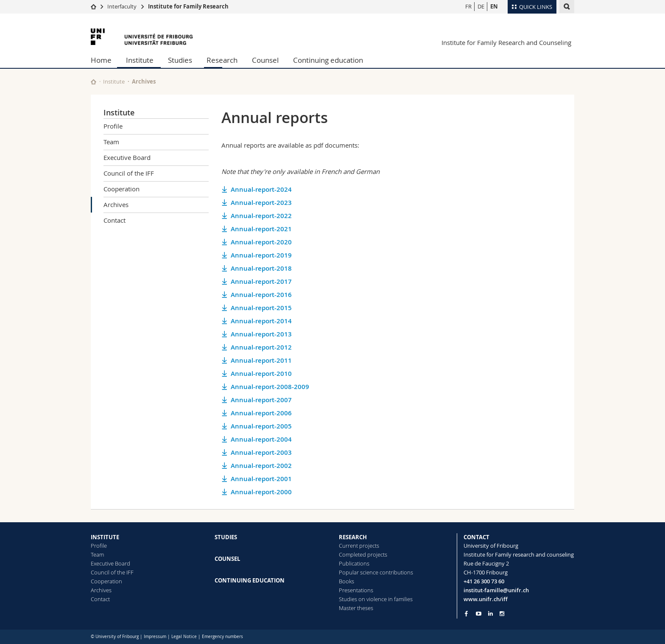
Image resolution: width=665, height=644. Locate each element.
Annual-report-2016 (261, 295)
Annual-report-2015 (261, 308)
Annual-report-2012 (261, 347)
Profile (113, 126)
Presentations (356, 590)
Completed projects (363, 554)
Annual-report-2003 (261, 452)
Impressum (155, 637)
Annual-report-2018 (261, 268)
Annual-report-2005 (261, 426)
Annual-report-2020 (261, 242)
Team (111, 142)
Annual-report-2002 (261, 466)
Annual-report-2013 (261, 334)
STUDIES (226, 537)
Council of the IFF (129, 173)
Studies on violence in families (376, 599)
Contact (115, 220)
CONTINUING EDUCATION (250, 580)
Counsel (265, 60)
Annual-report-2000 (261, 492)
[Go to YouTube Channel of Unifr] (479, 614)
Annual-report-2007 (261, 400)
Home (101, 60)
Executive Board (127, 157)
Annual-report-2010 (261, 374)
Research (222, 60)
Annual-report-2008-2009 (270, 387)
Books (346, 581)
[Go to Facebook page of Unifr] (466, 613)
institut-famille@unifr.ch (496, 590)
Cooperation (122, 189)
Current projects (359, 546)
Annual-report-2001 (261, 479)
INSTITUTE (105, 537)
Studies (180, 60)
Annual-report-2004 (261, 439)
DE (481, 6)
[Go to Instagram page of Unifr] (502, 614)
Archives (116, 204)
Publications (354, 563)
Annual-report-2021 (261, 229)
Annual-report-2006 (261, 413)
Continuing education (328, 60)
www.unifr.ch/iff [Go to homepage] (486, 599)
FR (468, 6)
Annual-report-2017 (261, 281)
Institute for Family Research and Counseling (506, 42)
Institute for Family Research (188, 6)
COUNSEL (227, 559)
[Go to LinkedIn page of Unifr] (490, 614)
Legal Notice (184, 637)
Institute (140, 60)
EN (494, 6)
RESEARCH (353, 537)
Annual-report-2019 (261, 255)
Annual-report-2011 (261, 360)
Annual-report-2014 (261, 321)
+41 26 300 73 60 (484, 581)
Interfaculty (122, 6)
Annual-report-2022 (261, 216)
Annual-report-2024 (261, 189)
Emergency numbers (222, 637)
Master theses (356, 608)
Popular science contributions (376, 572)
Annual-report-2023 (261, 203)
